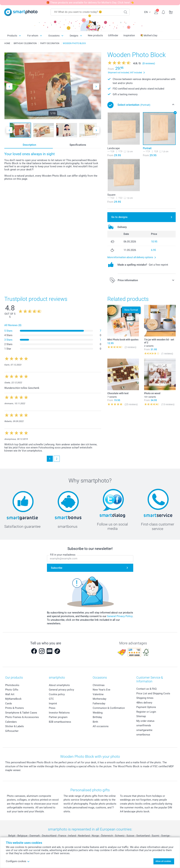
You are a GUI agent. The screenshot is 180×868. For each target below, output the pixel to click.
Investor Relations (59, 713)
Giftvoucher (12, 731)
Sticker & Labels (14, 726)
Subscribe (57, 568)
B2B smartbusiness (60, 722)
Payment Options (146, 707)
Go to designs (119, 217)
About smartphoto (59, 685)
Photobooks (12, 685)
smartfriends (144, 725)
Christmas (99, 685)
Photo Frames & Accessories (22, 717)
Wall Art (10, 694)
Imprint (53, 703)
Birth (95, 722)
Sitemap (141, 716)
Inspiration (129, 35)
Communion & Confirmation (109, 708)
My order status (145, 721)
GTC (51, 699)
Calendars (11, 722)
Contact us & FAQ (146, 689)
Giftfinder (113, 35)
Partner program (58, 717)
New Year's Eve (101, 690)
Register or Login (146, 712)
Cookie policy (57, 694)
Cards (9, 703)
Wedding (98, 713)
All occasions (101, 726)
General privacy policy (61, 690)
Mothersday (99, 699)
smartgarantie (144, 730)
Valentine (98, 694)
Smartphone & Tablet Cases (21, 713)
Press (52, 708)
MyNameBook (13, 699)
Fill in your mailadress (63, 555)
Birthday (97, 717)
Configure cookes (18, 861)
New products (95, 35)
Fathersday (99, 703)
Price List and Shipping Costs (153, 693)
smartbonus (143, 735)
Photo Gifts (12, 690)
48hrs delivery (144, 703)
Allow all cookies (163, 861)
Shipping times (145, 698)
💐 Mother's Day (149, 35)
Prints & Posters (14, 708)
